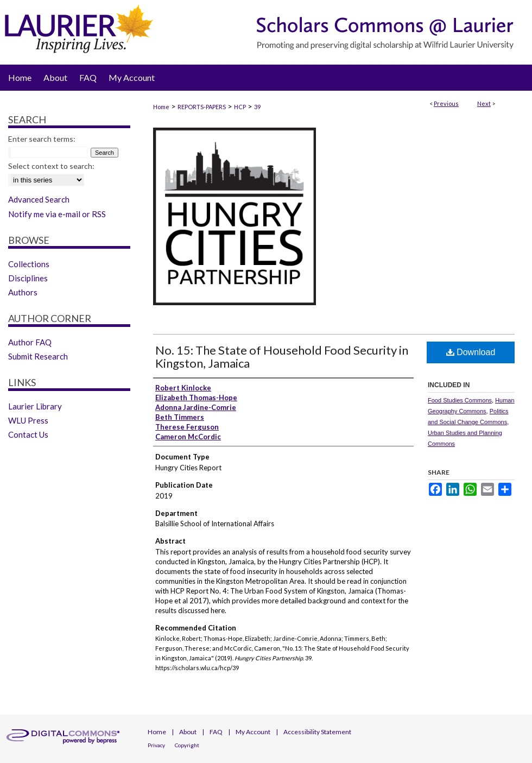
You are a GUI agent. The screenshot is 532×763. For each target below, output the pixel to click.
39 (257, 107)
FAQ (216, 732)
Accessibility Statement (317, 732)
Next (484, 103)
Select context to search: (51, 166)
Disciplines (28, 278)
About (188, 732)
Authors (23, 292)
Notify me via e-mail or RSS (57, 214)
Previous (446, 103)
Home (161, 107)
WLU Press (28, 420)
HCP (240, 107)
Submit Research (38, 356)
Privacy (156, 745)
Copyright (187, 745)
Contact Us (28, 434)
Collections (29, 264)
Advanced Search (39, 199)
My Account (253, 732)
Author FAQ (30, 342)
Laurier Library (35, 406)
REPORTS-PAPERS (202, 107)
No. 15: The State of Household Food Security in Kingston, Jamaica (282, 357)
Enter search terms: (42, 139)
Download (471, 352)
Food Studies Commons (460, 400)
